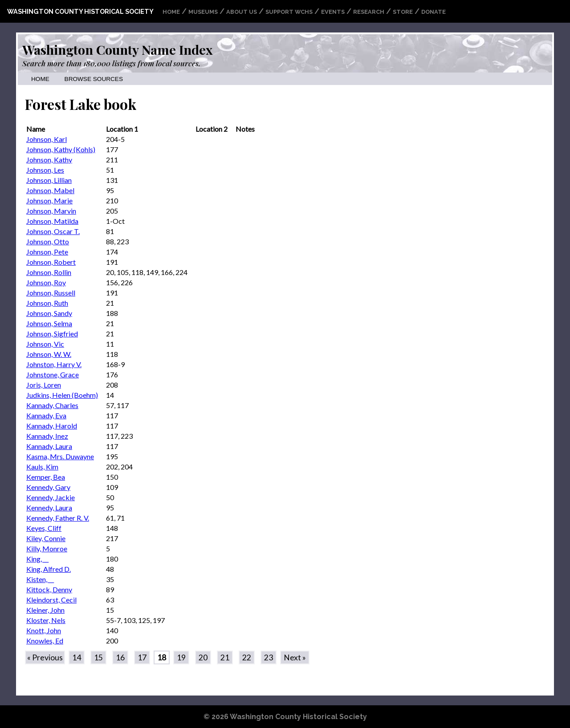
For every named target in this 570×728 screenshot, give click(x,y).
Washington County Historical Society (80, 11)
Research (369, 12)
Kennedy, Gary (48, 487)
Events (333, 12)
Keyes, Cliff (44, 528)
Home (171, 12)
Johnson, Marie (49, 200)
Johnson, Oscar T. (53, 231)
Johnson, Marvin (51, 211)
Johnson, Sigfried (52, 334)
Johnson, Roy (46, 282)
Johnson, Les (45, 170)
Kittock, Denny (49, 589)
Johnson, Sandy (49, 313)
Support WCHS (289, 12)
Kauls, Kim (42, 467)
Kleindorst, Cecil (51, 600)
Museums (203, 12)
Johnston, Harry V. (54, 364)
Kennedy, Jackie (51, 497)
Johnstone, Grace (53, 374)
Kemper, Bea (46, 477)
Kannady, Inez (47, 436)
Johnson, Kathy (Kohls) (61, 149)
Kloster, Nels (46, 620)
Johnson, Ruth (47, 303)
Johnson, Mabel (50, 190)
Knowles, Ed (45, 641)
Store (403, 12)
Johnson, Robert (51, 262)
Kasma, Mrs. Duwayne (60, 456)
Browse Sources (94, 79)
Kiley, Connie (46, 538)
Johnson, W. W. (49, 354)
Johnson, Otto (48, 241)
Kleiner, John (45, 610)
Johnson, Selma (49, 323)
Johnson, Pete (47, 252)
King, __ (37, 559)
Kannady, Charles (52, 405)
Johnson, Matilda (52, 221)
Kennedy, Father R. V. (58, 518)
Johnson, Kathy (49, 160)
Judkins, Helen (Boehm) (62, 395)
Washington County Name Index (117, 49)
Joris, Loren (44, 385)
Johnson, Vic (45, 344)
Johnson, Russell (51, 293)
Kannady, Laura (49, 446)
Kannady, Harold (52, 426)
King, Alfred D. (49, 569)
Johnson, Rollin (49, 272)
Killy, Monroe (47, 548)
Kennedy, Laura (49, 508)
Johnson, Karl (47, 139)
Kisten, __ (40, 579)
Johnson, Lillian (49, 180)
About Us (242, 12)
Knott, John (44, 630)
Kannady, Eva (46, 415)
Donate (434, 12)
